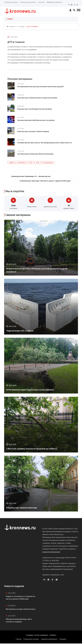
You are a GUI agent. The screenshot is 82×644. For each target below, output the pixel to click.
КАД (38, 162)
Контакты (41, 2)
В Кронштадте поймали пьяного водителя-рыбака (38, 98)
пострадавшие (48, 162)
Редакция (63, 640)
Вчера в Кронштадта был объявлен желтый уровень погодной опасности (40, 270)
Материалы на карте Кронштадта (21, 609)
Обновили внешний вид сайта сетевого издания (20, 621)
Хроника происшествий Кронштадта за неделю (36, 120)
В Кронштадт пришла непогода (23, 508)
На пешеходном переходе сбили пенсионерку (36, 154)
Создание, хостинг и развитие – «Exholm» (41, 636)
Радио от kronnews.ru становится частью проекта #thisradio (21, 598)
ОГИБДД (21, 26)
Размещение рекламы (28, 2)
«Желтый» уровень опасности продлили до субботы (34, 449)
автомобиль (22, 162)
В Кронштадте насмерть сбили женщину (33, 131)
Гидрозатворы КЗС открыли (21, 331)
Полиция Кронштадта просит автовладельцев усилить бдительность (45, 143)
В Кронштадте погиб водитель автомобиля (35, 109)
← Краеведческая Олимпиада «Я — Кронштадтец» (30, 176)
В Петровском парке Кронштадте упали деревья (32, 390)
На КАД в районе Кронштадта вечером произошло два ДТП (41, 87)
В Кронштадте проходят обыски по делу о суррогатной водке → (46, 181)
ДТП (31, 162)
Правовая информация (49, 640)
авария (12, 162)
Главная (11, 26)
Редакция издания (11, 2)
